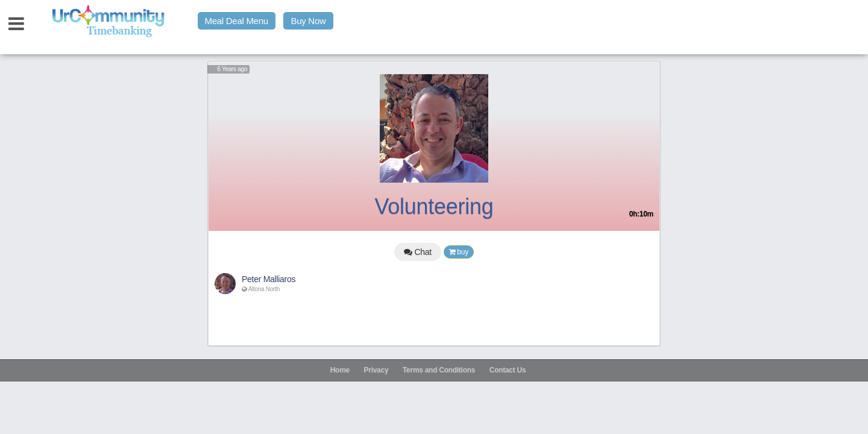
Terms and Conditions (439, 370)
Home (340, 370)
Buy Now (308, 21)
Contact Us (508, 370)
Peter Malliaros (269, 279)
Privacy (376, 370)
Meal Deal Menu (237, 21)
